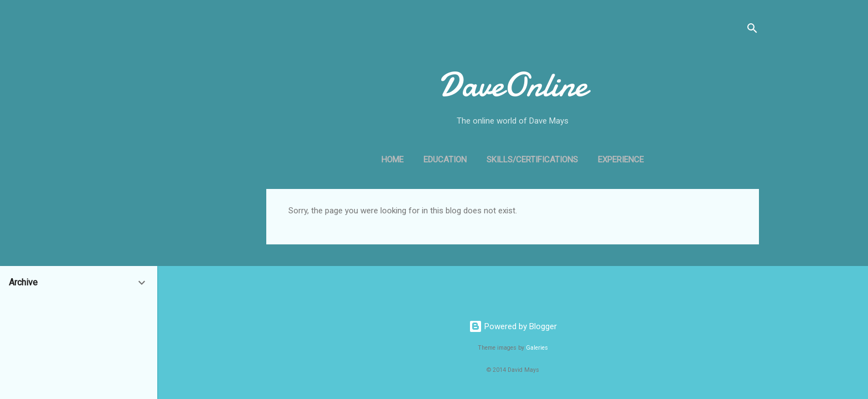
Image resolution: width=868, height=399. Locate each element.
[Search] (752, 30)
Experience (621, 160)
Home (392, 160)
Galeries (537, 348)
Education (445, 160)
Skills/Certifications (532, 160)
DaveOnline (513, 85)
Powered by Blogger (513, 326)
